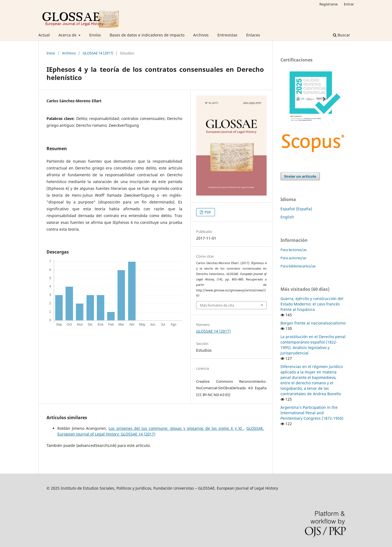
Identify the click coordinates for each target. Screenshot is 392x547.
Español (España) (296, 209)
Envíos (95, 35)
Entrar (349, 4)
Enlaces (253, 35)
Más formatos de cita (217, 305)
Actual (44, 35)
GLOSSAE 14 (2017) (98, 53)
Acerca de (68, 35)
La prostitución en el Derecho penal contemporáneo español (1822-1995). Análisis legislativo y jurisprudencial (313, 345)
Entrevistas (227, 35)
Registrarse (328, 4)
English (287, 217)
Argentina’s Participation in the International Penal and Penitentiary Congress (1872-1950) (312, 413)
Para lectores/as (294, 250)
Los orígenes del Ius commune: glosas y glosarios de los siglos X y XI (176, 428)
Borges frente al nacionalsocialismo (313, 323)
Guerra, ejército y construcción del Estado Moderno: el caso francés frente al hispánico (312, 304)
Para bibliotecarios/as (298, 266)
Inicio (51, 53)
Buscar (342, 35)
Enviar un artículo (300, 176)
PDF (207, 212)
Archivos (201, 35)
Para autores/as (293, 258)
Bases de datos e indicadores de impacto (147, 35)
